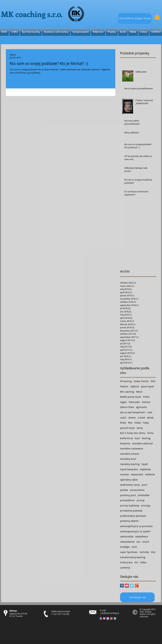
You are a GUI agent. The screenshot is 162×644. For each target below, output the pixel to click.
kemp (140, 428)
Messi (139, 392)
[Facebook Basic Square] (122, 586)
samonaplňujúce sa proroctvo (136, 526)
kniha (150, 433)
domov (132, 418)
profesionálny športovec (133, 516)
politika (124, 490)
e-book (141, 418)
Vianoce (146, 402)
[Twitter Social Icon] (108, 618)
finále (123, 423)
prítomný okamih (129, 521)
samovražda (127, 536)
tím (136, 562)
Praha (146, 397)
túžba (143, 562)
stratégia (125, 547)
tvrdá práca (126, 562)
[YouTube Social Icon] (127, 586)
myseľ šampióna (129, 469)
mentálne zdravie (130, 454)
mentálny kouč (128, 459)
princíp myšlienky (130, 506)
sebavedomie (127, 542)
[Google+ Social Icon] (111, 618)
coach (123, 418)
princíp (141, 500)
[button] (157, 16)
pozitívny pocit (128, 495)
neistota (124, 474)
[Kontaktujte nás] (137, 597)
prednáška (144, 495)
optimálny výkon (129, 480)
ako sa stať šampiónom (133, 412)
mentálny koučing (130, 464)
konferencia (126, 438)
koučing (146, 438)
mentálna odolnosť (142, 443)
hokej (146, 423)
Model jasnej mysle (131, 397)
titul (153, 552)
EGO (153, 381)
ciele (150, 412)
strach (146, 542)
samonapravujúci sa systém (135, 531)
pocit (144, 485)
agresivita (141, 407)
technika (144, 552)
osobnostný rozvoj (130, 485)
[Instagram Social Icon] (115, 618)
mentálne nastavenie (132, 449)
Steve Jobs (134, 402)
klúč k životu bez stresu (133, 433)
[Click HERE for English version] (135, 19)
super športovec (129, 552)
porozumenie (137, 490)
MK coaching (127, 392)
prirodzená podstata (131, 511)
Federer (124, 386)
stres (134, 547)
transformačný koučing (133, 557)
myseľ (145, 464)
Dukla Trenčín (141, 381)
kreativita (125, 443)
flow (130, 423)
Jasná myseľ (147, 386)
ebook (150, 418)
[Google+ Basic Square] (137, 586)
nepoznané (137, 474)
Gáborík (135, 386)
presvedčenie (127, 500)
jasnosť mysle (127, 428)
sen (138, 542)
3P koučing (126, 381)
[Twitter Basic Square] (132, 586)
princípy (146, 506)
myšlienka (145, 469)
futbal (138, 423)
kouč (137, 438)
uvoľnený (125, 568)
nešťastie (150, 474)
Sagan (123, 402)
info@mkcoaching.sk (110, 613)
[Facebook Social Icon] (101, 618)
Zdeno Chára (127, 407)
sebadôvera (142, 536)
